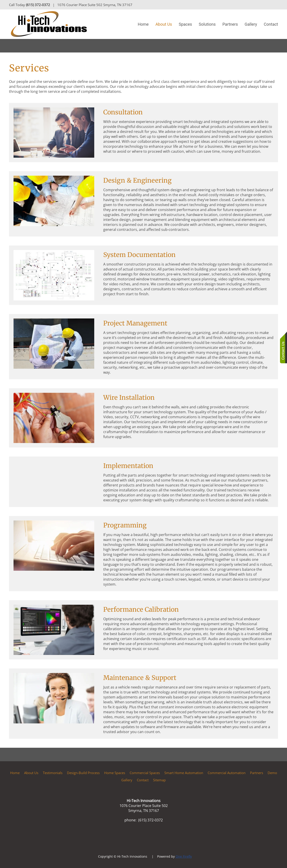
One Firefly (184, 856)
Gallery (251, 24)
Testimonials (53, 773)
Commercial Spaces (145, 773)
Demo (272, 773)
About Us (31, 773)
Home (143, 24)
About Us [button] (164, 24)
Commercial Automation (227, 773)
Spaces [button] (185, 24)
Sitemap (159, 780)
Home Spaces (115, 773)
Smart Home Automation (184, 773)
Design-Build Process (83, 773)
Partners (230, 24)
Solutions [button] (207, 24)
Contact (271, 24)
